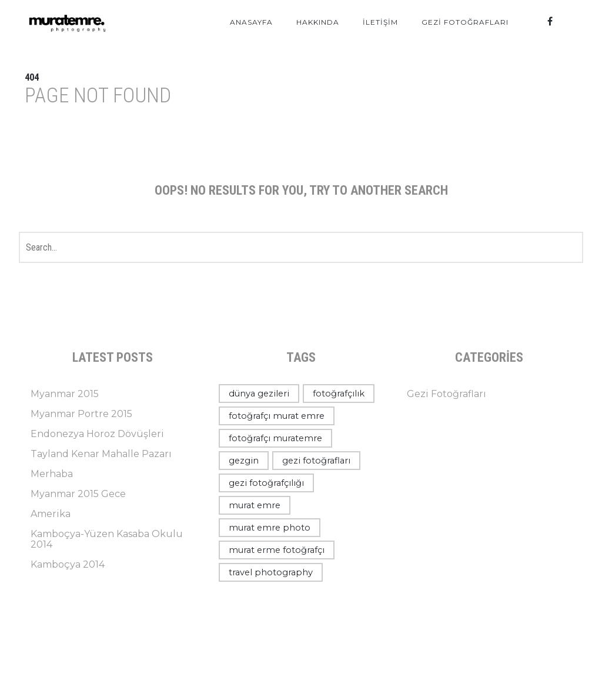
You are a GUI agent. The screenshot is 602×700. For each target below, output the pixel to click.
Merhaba (52, 474)
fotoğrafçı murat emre (277, 416)
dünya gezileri (259, 394)
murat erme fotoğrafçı (277, 550)
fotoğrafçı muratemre (275, 438)
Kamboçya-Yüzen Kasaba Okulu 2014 (107, 539)
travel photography (271, 572)
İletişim (380, 22)
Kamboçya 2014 (68, 564)
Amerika (51, 514)
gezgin (244, 461)
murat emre (255, 505)
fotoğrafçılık (339, 394)
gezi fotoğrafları (316, 461)
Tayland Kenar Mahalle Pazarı (101, 454)
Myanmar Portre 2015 (81, 414)
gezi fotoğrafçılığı (266, 483)
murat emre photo (270, 528)
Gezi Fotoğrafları (465, 22)
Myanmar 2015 (65, 394)
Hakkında (318, 22)
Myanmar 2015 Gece (78, 494)
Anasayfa (251, 22)
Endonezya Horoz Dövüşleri (97, 434)
